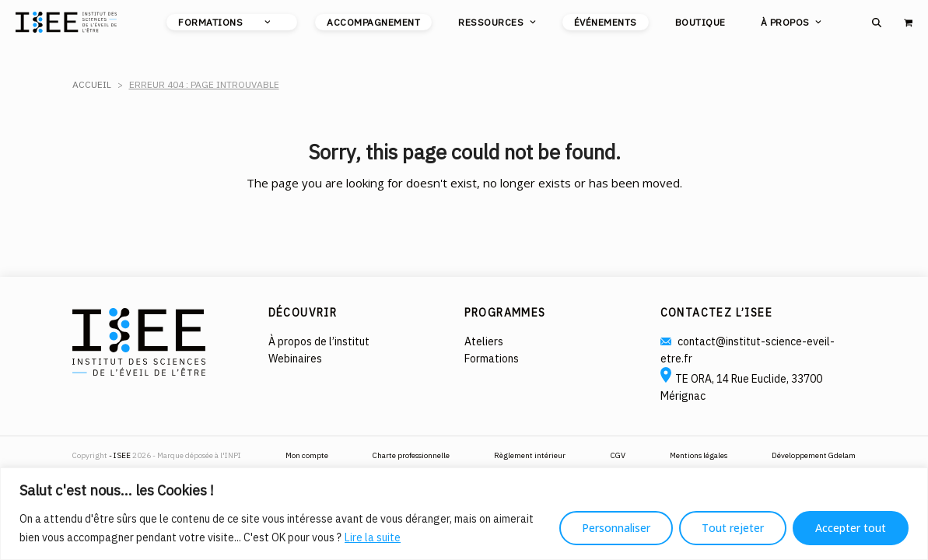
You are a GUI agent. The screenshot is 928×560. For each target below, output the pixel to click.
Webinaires (295, 359)
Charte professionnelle (411, 455)
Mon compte (307, 455)
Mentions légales (699, 455)
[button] (877, 18)
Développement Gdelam (814, 455)
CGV (618, 455)
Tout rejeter (733, 528)
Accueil (92, 84)
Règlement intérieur (530, 455)
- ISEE (121, 455)
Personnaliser (616, 528)
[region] (464, 514)
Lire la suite (373, 537)
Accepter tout (851, 528)
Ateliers (484, 341)
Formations (492, 359)
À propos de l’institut (319, 341)
